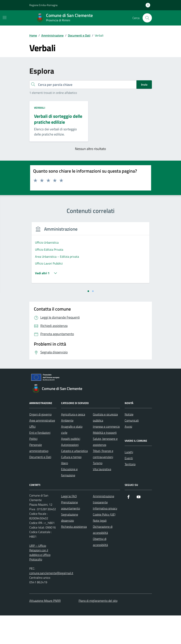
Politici (33, 467)
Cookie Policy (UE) (104, 543)
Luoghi (129, 481)
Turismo (98, 492)
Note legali (100, 549)
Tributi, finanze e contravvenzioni (103, 482)
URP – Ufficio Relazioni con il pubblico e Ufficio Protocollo (40, 581)
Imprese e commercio (106, 455)
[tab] (88, 320)
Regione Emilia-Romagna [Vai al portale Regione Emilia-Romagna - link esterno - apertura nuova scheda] (43, 5)
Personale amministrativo (39, 476)
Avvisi (128, 455)
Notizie (129, 443)
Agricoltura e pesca (73, 443)
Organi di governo (40, 443)
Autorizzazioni (70, 473)
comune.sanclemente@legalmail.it (51, 602)
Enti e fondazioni (40, 461)
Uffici (32, 455)
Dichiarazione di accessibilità (103, 558)
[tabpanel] (59, 269)
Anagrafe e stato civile (72, 458)
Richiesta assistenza (74, 555)
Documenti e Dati (40, 485)
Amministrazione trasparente (104, 528)
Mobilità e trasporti (105, 461)
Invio (144, 84)
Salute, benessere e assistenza (105, 470)
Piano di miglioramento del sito (98, 629)
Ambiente (67, 449)
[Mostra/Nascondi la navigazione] (5, 18)
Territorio (130, 493)
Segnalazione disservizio (70, 546)
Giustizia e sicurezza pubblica (105, 446)
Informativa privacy (105, 537)
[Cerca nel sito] (147, 18)
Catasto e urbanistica (74, 479)
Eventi (129, 487)
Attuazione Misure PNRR (45, 629)
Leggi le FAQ (69, 525)
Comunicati (132, 449)
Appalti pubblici (71, 467)
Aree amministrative (42, 449)
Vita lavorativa (102, 498)
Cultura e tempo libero (71, 489)
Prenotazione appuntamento (71, 534)
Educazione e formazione (69, 501)
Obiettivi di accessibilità (100, 570)
